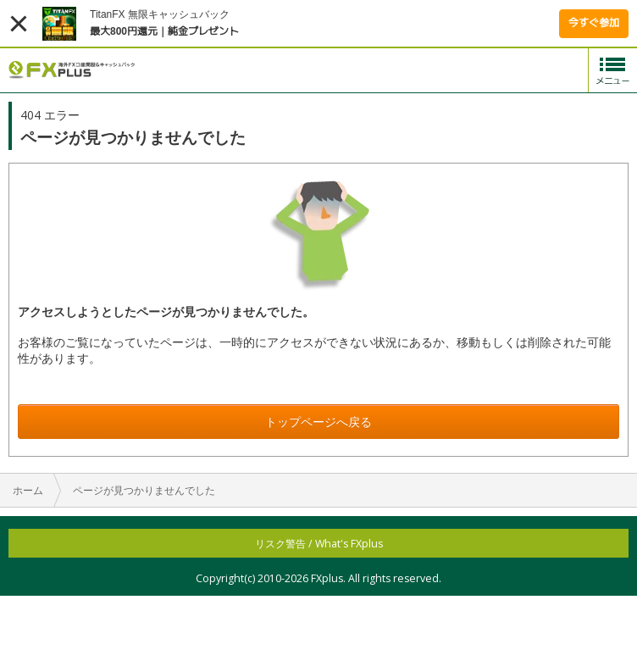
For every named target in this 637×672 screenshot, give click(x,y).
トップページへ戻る (318, 422)
